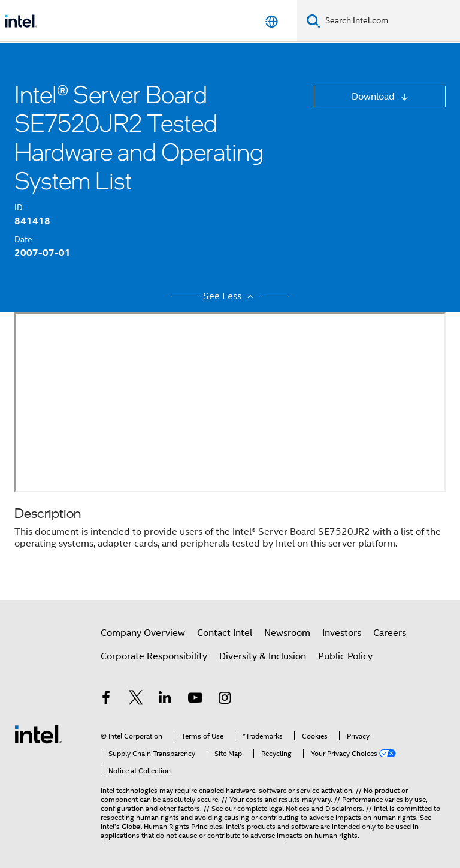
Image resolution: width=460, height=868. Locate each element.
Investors (342, 633)
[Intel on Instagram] (225, 700)
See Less (230, 296)
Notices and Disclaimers (324, 808)
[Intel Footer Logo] (38, 734)
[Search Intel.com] (390, 21)
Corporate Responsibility (154, 656)
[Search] (314, 21)
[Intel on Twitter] (136, 700)
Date (23, 239)
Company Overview (143, 633)
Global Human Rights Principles (172, 826)
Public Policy (345, 656)
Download (374, 97)
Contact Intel (225, 633)
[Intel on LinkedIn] (165, 700)
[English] (272, 21)
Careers (390, 633)
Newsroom (287, 633)
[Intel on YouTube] (195, 700)
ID (19, 207)
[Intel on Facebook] (106, 700)
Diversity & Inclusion (263, 656)
